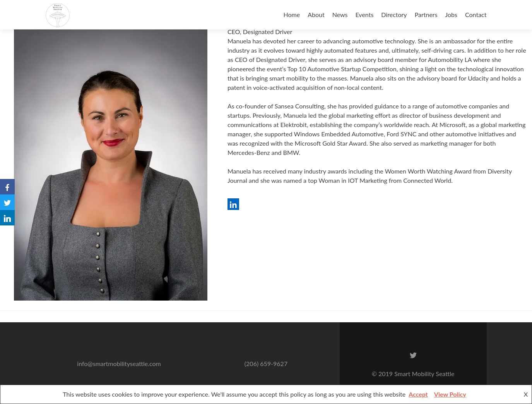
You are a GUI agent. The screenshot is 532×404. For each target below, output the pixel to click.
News (340, 15)
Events (365, 15)
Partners (426, 15)
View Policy (450, 394)
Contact (476, 15)
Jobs (451, 15)
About (316, 15)
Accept (418, 394)
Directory (394, 15)
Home (292, 15)
